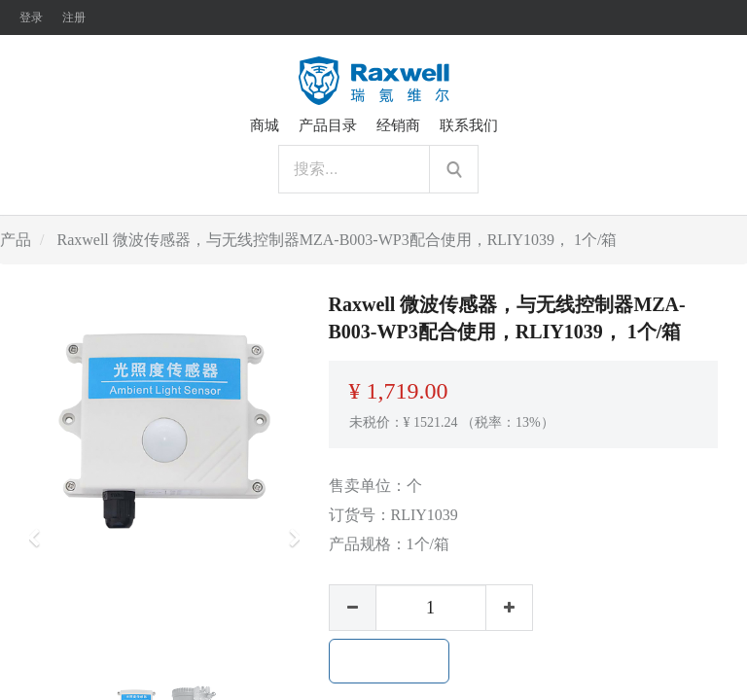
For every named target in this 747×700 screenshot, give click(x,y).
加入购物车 (389, 661)
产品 (16, 240)
